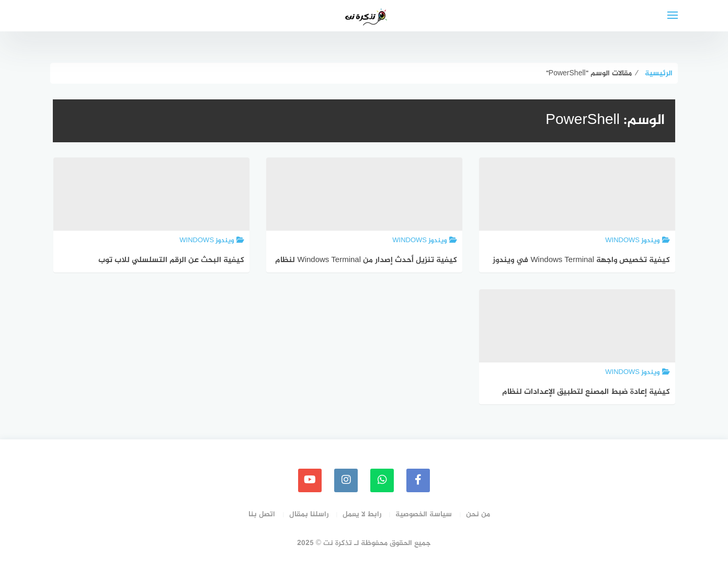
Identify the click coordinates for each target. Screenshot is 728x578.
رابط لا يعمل (362, 514)
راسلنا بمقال (309, 514)
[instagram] (346, 480)
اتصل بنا (262, 514)
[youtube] (310, 480)
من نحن (478, 514)
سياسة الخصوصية (424, 514)
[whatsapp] (382, 480)
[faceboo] (418, 480)
